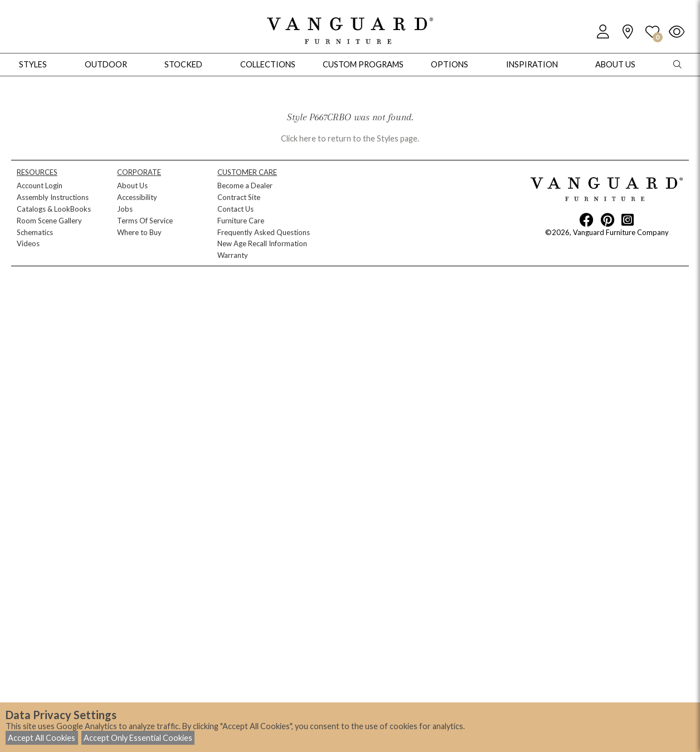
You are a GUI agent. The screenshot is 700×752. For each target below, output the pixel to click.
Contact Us (235, 209)
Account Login (40, 185)
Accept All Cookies (42, 738)
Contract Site (239, 197)
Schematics (35, 232)
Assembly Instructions (53, 197)
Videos (28, 243)
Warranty (233, 255)
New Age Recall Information (262, 243)
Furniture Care (241, 221)
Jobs (125, 209)
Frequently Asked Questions (264, 232)
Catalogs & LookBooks (54, 209)
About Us (132, 185)
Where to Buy (139, 232)
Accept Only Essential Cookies (138, 738)
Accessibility (137, 197)
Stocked (183, 64)
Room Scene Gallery (49, 221)
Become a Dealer (245, 185)
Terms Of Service (145, 221)
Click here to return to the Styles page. (350, 138)
